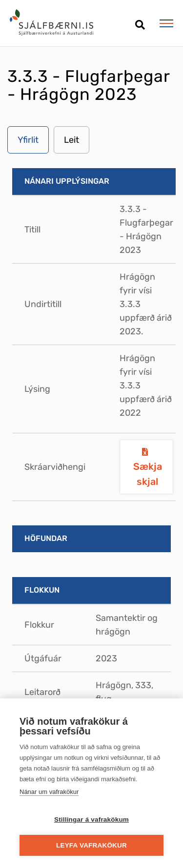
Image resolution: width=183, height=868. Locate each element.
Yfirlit (28, 140)
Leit (71, 140)
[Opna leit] (140, 21)
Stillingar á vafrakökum (91, 820)
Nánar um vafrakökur (49, 792)
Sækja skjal (148, 474)
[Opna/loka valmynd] (166, 23)
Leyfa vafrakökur (91, 845)
